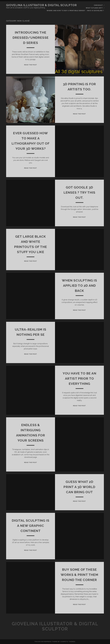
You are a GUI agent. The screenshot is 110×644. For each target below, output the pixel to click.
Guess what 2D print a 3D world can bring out (79, 487)
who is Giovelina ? (96, 11)
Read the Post (31, 65)
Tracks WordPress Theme (46, 642)
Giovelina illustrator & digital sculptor (41, 5)
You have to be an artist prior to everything (79, 379)
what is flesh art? (94, 8)
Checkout (98, 5)
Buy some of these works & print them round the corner (79, 575)
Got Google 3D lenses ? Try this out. (79, 193)
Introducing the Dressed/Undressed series (31, 38)
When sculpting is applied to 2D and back (79, 286)
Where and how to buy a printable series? (66, 11)
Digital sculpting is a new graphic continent (31, 526)
